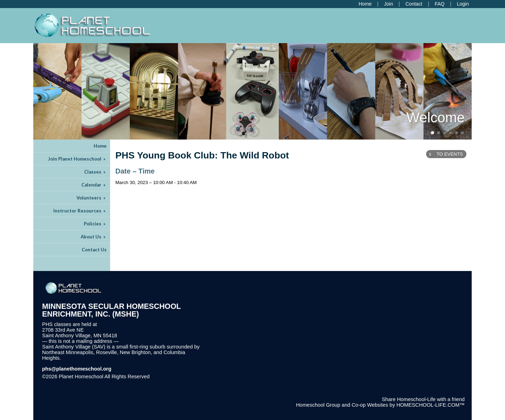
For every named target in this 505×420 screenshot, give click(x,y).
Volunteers (92, 198)
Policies (95, 224)
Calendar (94, 185)
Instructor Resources (80, 211)
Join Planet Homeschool (77, 159)
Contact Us (94, 250)
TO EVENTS (446, 154)
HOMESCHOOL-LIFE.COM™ (430, 405)
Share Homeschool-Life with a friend (423, 399)
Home (100, 146)
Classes (95, 172)
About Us (94, 237)
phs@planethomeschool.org (77, 369)
